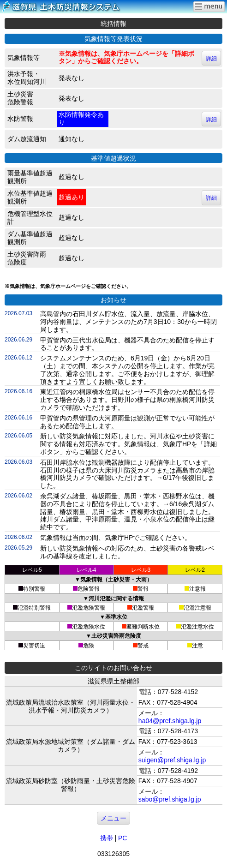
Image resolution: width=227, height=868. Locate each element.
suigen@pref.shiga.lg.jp (172, 760)
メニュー (113, 818)
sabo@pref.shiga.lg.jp (170, 799)
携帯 (107, 838)
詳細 (211, 59)
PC (122, 838)
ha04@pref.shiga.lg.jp (170, 721)
